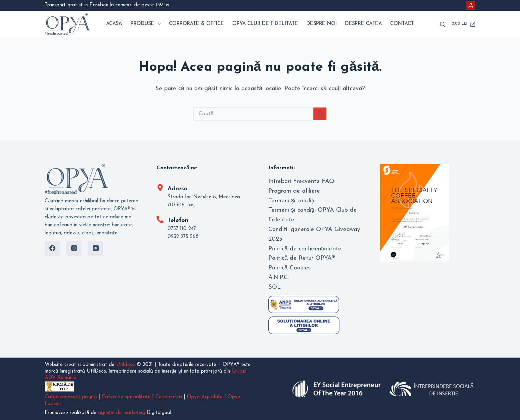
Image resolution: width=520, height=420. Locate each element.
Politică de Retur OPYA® (302, 258)
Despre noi (322, 24)
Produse (147, 24)
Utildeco (125, 365)
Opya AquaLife (205, 397)
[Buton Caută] (320, 114)
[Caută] (442, 24)
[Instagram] (74, 248)
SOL (275, 287)
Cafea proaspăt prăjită (71, 397)
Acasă (114, 24)
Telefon (178, 221)
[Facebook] (52, 248)
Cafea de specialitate (126, 397)
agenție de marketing (121, 413)
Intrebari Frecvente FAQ (301, 181)
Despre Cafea (363, 24)
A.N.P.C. (279, 278)
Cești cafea (169, 397)
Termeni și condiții (292, 201)
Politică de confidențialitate (305, 249)
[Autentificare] (471, 6)
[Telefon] (160, 220)
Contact (402, 24)
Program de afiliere (294, 191)
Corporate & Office (196, 24)
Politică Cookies (290, 268)
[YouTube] (96, 248)
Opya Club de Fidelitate (265, 24)
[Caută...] (253, 114)
